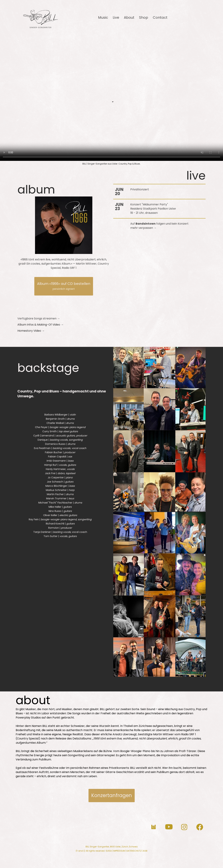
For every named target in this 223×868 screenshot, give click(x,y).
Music (103, 17)
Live (116, 17)
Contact (160, 17)
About (129, 17)
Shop (144, 17)
